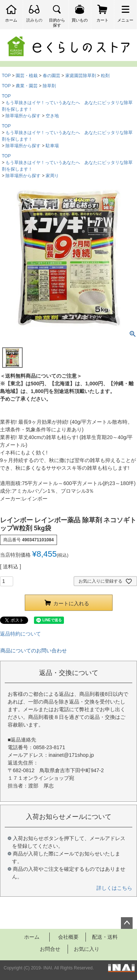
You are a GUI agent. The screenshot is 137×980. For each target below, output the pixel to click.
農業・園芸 (27, 86)
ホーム (32, 937)
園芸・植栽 (27, 76)
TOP (6, 76)
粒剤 (105, 76)
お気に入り (87, 949)
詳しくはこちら (114, 888)
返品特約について (20, 634)
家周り (52, 176)
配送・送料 (105, 937)
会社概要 (68, 937)
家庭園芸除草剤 (81, 76)
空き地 (52, 116)
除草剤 (49, 86)
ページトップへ (127, 923)
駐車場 (52, 146)
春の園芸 (52, 76)
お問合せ (50, 949)
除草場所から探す (23, 116)
